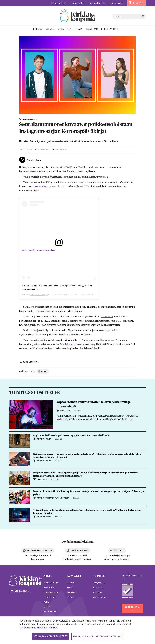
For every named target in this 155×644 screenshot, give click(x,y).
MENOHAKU (138, 3)
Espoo (70, 587)
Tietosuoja (98, 592)
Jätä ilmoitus (78, 3)
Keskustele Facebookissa (39, 550)
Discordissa (107, 316)
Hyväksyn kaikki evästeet (51, 636)
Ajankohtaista (51, 583)
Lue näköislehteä (59, 3)
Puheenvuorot (51, 592)
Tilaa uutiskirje (117, 3)
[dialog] (77, 630)
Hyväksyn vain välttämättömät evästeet (97, 637)
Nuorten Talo (63, 167)
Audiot (47, 602)
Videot (47, 607)
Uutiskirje (119, 550)
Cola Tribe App (68, 344)
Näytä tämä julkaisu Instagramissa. (39, 250)
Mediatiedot (98, 587)
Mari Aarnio (61, 150)
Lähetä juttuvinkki (97, 3)
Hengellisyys (50, 597)
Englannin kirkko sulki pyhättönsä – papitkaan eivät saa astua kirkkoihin (72, 435)
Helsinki (71, 583)
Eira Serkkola (43, 150)
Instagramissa (40, 186)
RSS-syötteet (50, 611)
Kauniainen (72, 592)
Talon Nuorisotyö (38, 295)
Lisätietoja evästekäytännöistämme (38, 628)
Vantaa (70, 597)
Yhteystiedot (99, 583)
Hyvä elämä (49, 587)
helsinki (44, 371)
